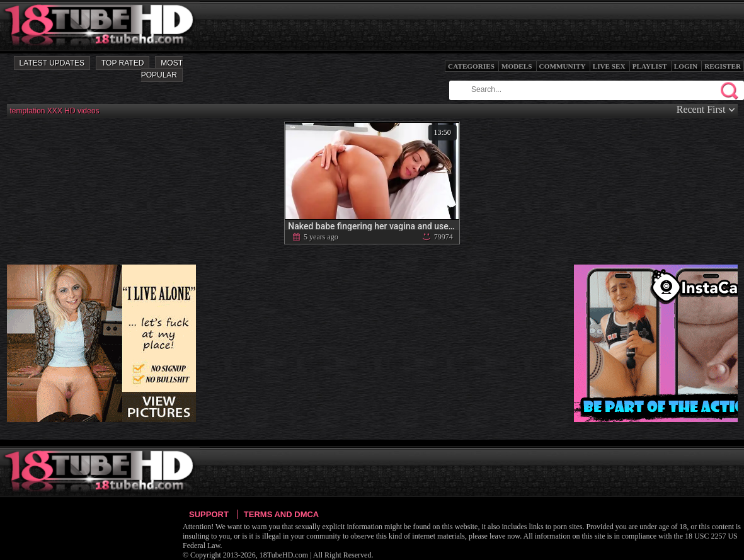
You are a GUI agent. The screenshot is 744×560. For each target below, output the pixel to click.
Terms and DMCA (281, 514)
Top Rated (123, 63)
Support (209, 514)
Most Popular (162, 69)
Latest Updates (52, 63)
